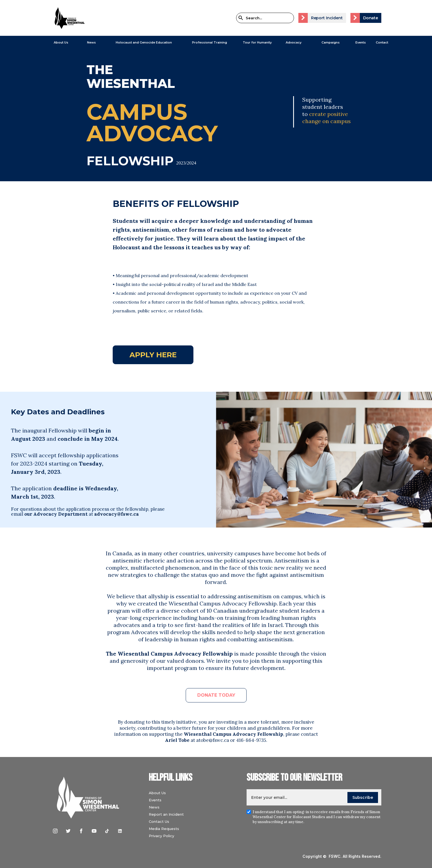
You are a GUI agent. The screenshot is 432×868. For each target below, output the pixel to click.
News (154, 807)
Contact (382, 42)
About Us (61, 42)
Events (361, 42)
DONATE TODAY (216, 695)
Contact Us (159, 821)
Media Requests (164, 829)
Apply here (153, 355)
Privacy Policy (161, 836)
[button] (58, 42)
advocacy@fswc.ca (117, 514)
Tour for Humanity (257, 42)
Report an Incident (166, 814)
